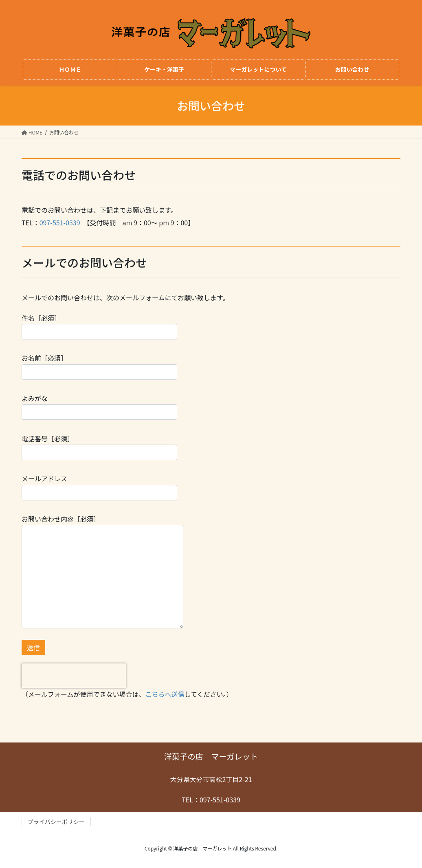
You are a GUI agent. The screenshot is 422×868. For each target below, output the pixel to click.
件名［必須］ (99, 326)
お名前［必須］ (99, 366)
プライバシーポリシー (56, 822)
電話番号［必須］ (99, 447)
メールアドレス (99, 487)
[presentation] (74, 676)
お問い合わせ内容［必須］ (102, 571)
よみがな (99, 406)
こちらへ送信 (165, 694)
